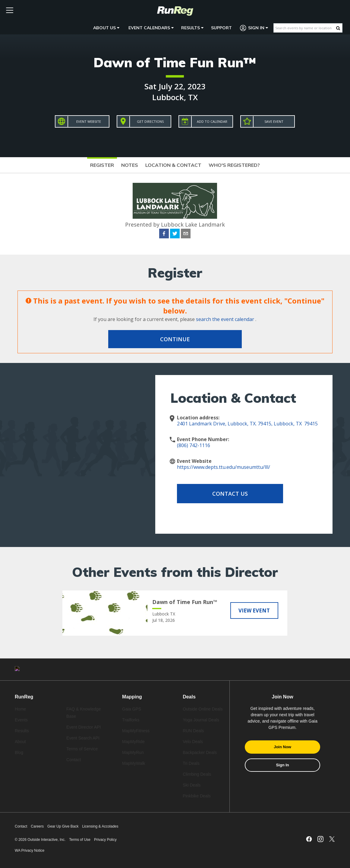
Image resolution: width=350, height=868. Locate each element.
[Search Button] (338, 28)
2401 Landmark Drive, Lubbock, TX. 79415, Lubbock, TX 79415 (247, 424)
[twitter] (175, 234)
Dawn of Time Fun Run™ (175, 62)
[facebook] (164, 234)
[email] (186, 234)
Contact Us (225, 494)
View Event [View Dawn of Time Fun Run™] (254, 610)
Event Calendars (151, 28)
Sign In (254, 28)
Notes (130, 165)
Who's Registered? (234, 165)
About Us (106, 28)
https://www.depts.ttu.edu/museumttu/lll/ (224, 467)
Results (192, 28)
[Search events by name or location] (305, 28)
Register (102, 165)
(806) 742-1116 (194, 445)
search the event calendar (225, 319)
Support (221, 28)
